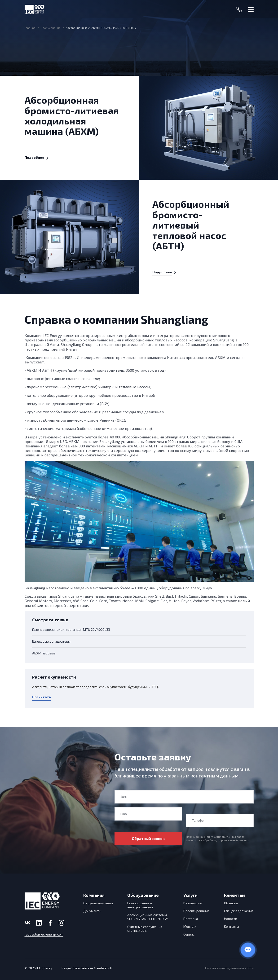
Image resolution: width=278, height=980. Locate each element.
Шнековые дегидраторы (51, 641)
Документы (92, 911)
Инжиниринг (193, 903)
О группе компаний (98, 903)
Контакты (232, 926)
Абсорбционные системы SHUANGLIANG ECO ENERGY (148, 917)
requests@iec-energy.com (44, 934)
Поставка (191, 919)
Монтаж (190, 926)
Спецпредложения (239, 911)
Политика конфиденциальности (229, 968)
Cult (103, 968)
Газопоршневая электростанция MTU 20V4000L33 (71, 629)
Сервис (189, 934)
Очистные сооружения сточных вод (145, 929)
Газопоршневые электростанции (140, 905)
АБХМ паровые (44, 653)
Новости (231, 919)
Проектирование (196, 911)
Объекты (231, 903)
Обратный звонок (148, 838)
